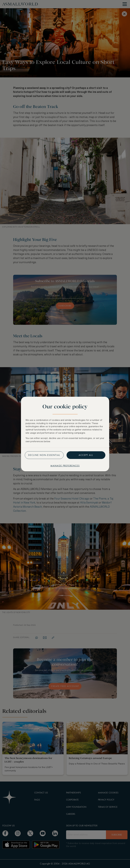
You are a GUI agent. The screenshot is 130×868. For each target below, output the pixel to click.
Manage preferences (65, 466)
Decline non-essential (44, 455)
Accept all (86, 455)
